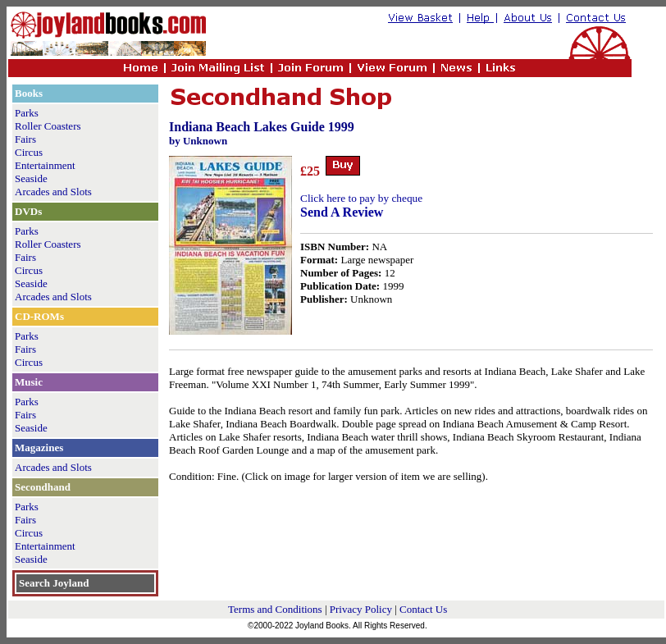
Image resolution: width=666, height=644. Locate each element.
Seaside (31, 178)
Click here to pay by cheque (361, 198)
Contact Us (423, 609)
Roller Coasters (48, 126)
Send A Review (342, 212)
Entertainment (45, 165)
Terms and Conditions (275, 609)
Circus (29, 152)
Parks (27, 113)
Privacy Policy (361, 609)
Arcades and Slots (53, 192)
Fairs (25, 139)
